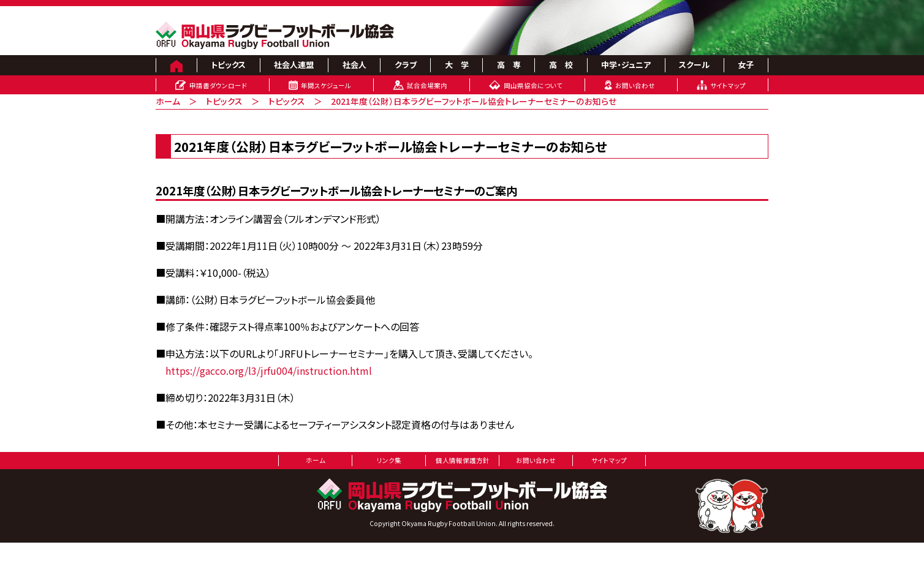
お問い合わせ (635, 85)
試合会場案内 (427, 85)
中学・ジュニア (626, 65)
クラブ (406, 65)
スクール (694, 65)
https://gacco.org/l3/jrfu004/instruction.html (269, 371)
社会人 (354, 65)
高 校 (561, 65)
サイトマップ (728, 85)
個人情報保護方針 (463, 460)
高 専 (509, 65)
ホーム (168, 101)
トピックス (228, 65)
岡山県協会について (533, 85)
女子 (746, 65)
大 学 (457, 65)
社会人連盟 (294, 65)
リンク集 (389, 460)
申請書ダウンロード (218, 85)
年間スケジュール (326, 85)
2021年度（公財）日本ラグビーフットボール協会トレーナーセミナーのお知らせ (474, 101)
